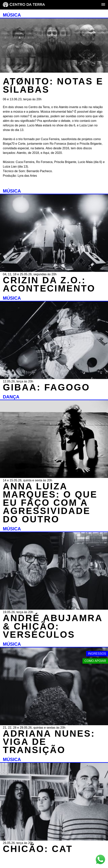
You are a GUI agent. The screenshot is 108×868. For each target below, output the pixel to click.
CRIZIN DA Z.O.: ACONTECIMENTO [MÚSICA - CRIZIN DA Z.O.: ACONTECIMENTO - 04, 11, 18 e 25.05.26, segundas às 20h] (49, 284)
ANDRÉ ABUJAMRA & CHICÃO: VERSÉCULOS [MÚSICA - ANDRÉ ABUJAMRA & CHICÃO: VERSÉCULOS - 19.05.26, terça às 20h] (53, 626)
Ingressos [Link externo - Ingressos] (97, 654)
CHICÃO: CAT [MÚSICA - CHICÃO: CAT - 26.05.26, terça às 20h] (38, 849)
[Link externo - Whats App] (100, 860)
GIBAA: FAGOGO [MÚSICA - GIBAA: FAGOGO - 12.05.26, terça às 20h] (46, 387)
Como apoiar (95, 661)
